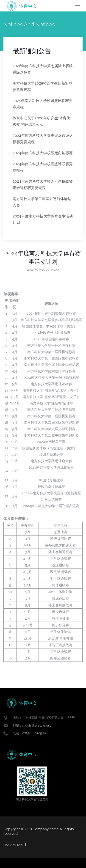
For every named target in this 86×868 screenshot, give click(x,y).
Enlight (22, 6)
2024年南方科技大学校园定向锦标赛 (43, 153)
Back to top (15, 845)
